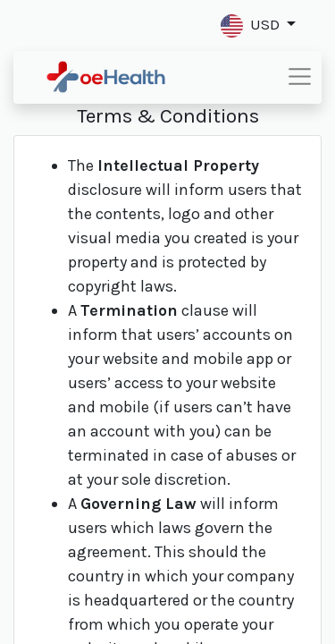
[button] (258, 25)
